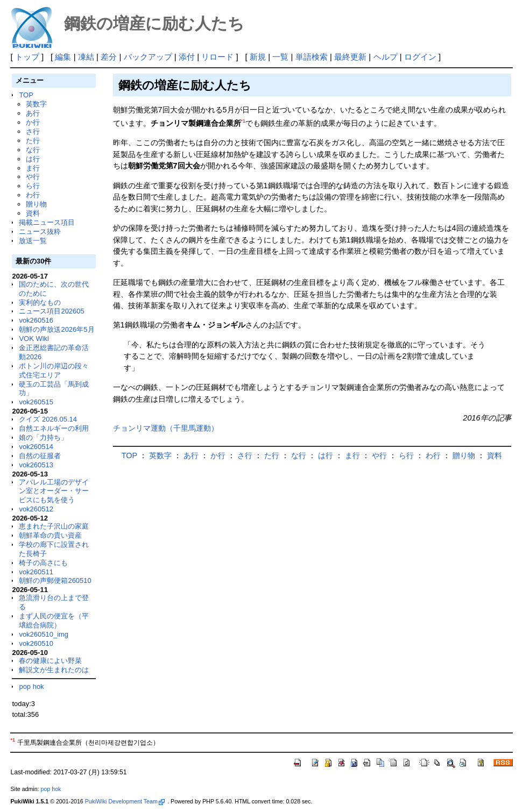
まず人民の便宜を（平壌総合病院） (54, 621)
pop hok (31, 686)
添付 (187, 57)
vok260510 (36, 643)
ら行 (33, 186)
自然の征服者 (40, 456)
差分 (109, 57)
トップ (27, 57)
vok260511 (36, 572)
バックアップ (148, 57)
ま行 (33, 168)
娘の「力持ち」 (43, 437)
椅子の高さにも (43, 563)
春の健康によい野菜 (50, 661)
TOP (26, 95)
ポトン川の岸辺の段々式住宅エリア (54, 371)
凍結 (86, 57)
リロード (217, 57)
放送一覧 (33, 241)
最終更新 (350, 57)
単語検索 (312, 57)
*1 (243, 121)
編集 (63, 57)
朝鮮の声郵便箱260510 (55, 580)
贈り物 (36, 204)
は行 (33, 159)
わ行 (33, 195)
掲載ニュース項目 (47, 222)
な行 (33, 150)
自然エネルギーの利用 (54, 428)
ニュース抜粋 (40, 232)
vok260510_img (44, 634)
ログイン (420, 57)
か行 (33, 122)
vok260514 (36, 447)
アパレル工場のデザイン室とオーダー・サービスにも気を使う (54, 491)
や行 (33, 177)
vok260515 (36, 402)
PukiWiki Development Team (125, 801)
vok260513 (36, 465)
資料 (33, 213)
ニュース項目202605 (51, 311)
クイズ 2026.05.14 (48, 419)
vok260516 (36, 320)
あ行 (33, 113)
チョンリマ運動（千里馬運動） (166, 428)
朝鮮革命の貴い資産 (50, 535)
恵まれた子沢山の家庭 (54, 526)
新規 (258, 57)
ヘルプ (386, 57)
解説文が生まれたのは (54, 670)
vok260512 (36, 509)
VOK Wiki (34, 339)
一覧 (280, 57)
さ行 (33, 131)
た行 (33, 141)
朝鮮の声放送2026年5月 (56, 329)
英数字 (36, 104)
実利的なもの (40, 302)
